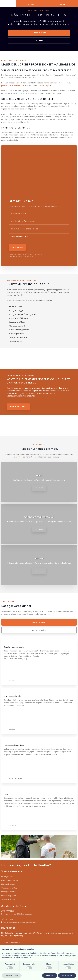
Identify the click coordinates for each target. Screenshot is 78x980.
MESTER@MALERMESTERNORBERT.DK (21, 396)
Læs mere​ (39, 488)
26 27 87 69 (33, 393)
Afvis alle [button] (50, 975)
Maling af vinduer (9, 892)
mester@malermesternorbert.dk (22, 922)
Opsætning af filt (9, 896)
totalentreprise (45, 85)
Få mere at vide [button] (12, 975)
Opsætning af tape (10, 888)
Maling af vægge (8, 884)
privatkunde (6, 85)
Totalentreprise (8, 899)
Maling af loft (7, 877)
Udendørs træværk (10, 880)
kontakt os (18, 457)
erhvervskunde (18, 85)
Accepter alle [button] (67, 975)
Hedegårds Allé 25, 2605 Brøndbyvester (17, 914)
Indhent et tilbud (17, 407)
